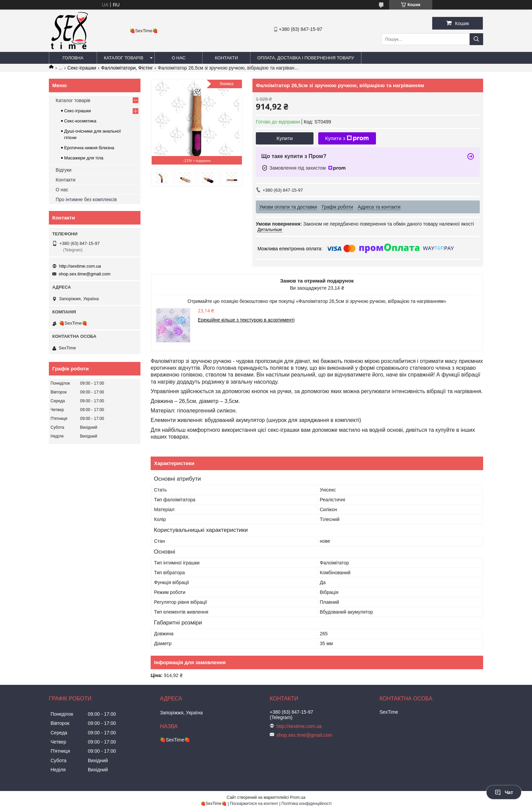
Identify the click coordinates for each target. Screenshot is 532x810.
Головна (73, 58)
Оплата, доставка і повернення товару (306, 58)
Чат (504, 792)
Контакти (226, 58)
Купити (285, 138)
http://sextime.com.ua (80, 266)
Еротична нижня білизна (89, 148)
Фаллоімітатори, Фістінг (127, 68)
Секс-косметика (80, 121)
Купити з (347, 138)
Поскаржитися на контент (254, 804)
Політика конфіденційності (307, 804)
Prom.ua (298, 797)
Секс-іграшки (82, 68)
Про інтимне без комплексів (86, 199)
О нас (179, 58)
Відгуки (64, 170)
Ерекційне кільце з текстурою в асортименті (246, 320)
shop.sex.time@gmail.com (85, 274)
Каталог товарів (123, 58)
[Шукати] (476, 39)
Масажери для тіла (84, 158)
